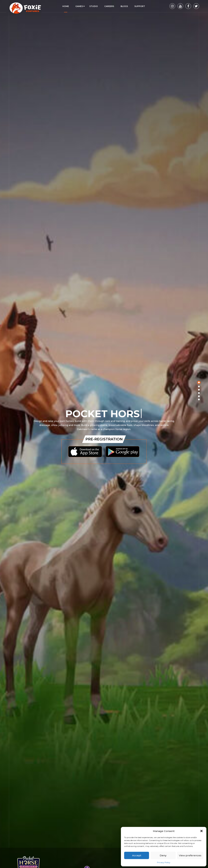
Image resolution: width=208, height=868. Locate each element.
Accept (137, 855)
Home (66, 6)
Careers (109, 6)
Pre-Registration (104, 439)
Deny (163, 855)
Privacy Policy (164, 862)
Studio (94, 6)
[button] (201, 831)
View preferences (190, 855)
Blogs (124, 6)
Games (79, 6)
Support (140, 6)
